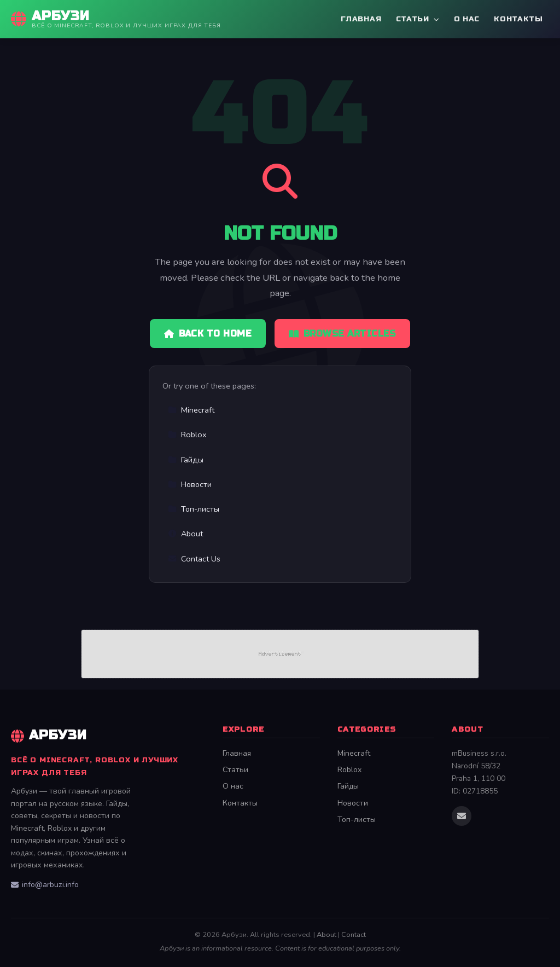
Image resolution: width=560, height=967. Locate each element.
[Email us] (462, 816)
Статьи (418, 19)
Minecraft (191, 410)
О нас (467, 19)
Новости (190, 484)
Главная (361, 19)
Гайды (186, 460)
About (185, 534)
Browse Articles (342, 334)
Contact (354, 935)
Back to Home (208, 334)
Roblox (187, 435)
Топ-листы (194, 509)
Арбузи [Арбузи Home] (49, 735)
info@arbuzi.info (45, 885)
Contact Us (194, 559)
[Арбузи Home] (116, 19)
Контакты (518, 19)
